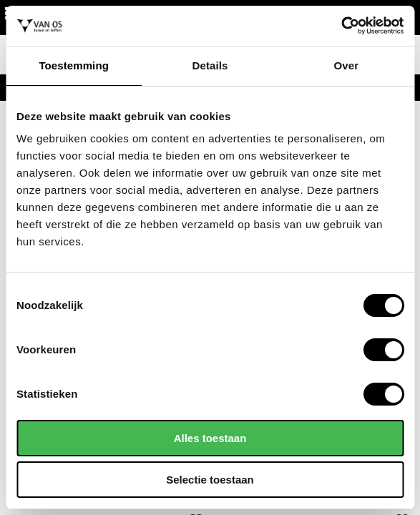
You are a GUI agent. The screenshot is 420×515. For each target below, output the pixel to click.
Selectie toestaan (210, 480)
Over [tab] (347, 65)
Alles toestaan (210, 438)
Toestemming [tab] (74, 65)
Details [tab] (210, 65)
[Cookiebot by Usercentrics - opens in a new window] (341, 26)
